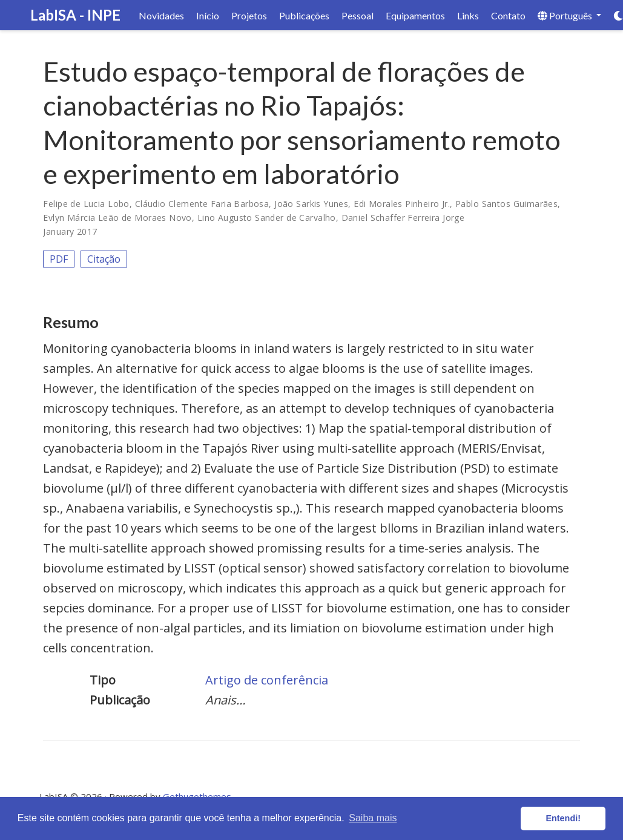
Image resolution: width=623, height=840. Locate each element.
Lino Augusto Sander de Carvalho (267, 218)
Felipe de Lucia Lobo (86, 204)
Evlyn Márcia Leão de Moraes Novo (117, 218)
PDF (59, 259)
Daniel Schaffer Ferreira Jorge (403, 218)
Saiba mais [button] (373, 818)
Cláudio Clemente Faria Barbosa (202, 204)
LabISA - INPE (75, 15)
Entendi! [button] (563, 818)
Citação (104, 259)
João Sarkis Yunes (311, 204)
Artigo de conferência (267, 680)
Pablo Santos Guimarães (506, 204)
